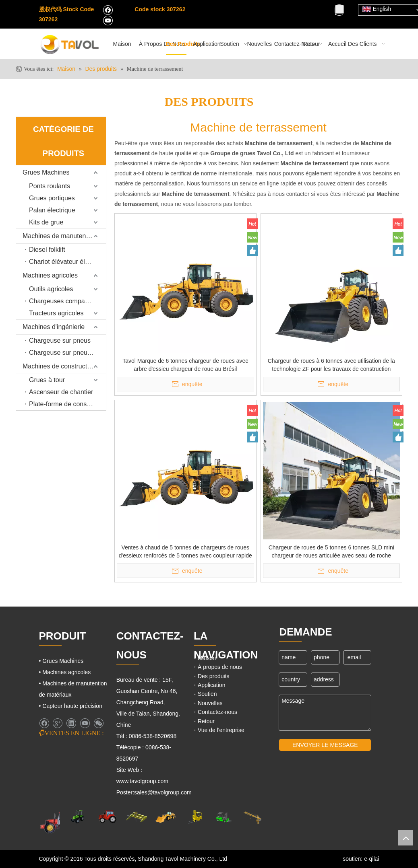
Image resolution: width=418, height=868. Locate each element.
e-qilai (371, 859)
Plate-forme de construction (67, 404)
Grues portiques (52, 198)
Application (212, 685)
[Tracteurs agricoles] (108, 817)
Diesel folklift (47, 250)
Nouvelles (210, 703)
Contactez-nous (217, 712)
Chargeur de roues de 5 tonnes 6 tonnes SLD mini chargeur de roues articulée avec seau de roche (331, 551)
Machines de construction (59, 366)
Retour (206, 721)
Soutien (207, 694)
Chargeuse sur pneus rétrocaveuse (67, 353)
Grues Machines (46, 172)
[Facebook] (108, 10)
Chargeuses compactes (63, 301)
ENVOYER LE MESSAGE (325, 745)
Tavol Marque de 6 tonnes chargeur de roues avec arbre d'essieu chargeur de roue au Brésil (185, 365)
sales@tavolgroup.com (163, 792)
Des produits (214, 676)
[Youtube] (108, 20)
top (406, 838)
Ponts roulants (50, 186)
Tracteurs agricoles (56, 313)
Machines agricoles (50, 275)
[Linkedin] (71, 723)
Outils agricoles (51, 289)
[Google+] (57, 723)
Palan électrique (52, 210)
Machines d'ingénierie (54, 327)
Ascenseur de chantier (61, 392)
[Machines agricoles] (58, 822)
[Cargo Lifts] (195, 817)
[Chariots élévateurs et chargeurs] (223, 817)
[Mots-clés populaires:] (339, 9)
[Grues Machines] (137, 817)
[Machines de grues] (252, 817)
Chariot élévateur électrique (67, 262)
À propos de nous (220, 667)
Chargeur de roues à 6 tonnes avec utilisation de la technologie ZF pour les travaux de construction (331, 365)
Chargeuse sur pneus (60, 340)
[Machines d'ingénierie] (166, 817)
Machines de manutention (59, 236)
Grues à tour (47, 380)
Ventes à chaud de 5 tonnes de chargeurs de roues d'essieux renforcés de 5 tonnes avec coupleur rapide (185, 551)
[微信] (98, 723)
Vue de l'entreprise (221, 730)
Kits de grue (46, 222)
